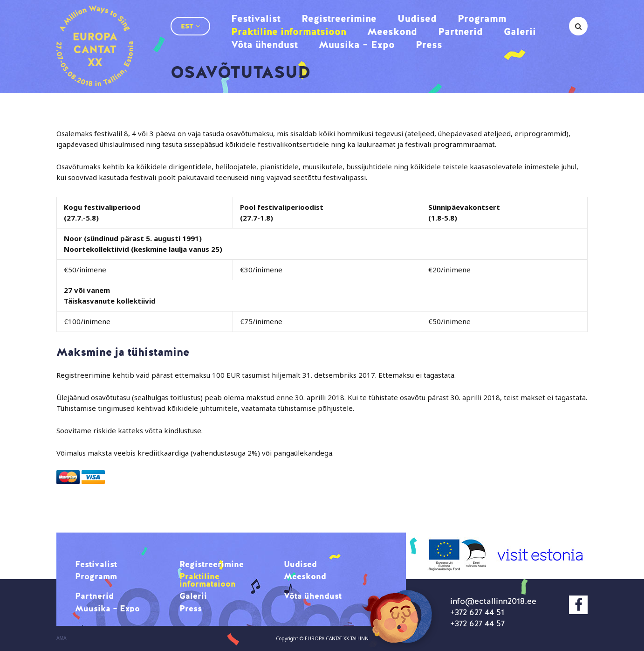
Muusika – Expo (357, 45)
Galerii (520, 31)
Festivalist (256, 18)
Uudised (417, 18)
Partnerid (460, 31)
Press (429, 45)
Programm (482, 18)
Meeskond (392, 31)
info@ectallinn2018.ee (493, 601)
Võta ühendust (264, 45)
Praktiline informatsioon (289, 31)
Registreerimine (339, 18)
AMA (62, 638)
